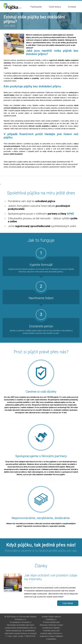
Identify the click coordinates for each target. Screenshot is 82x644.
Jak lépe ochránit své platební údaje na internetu (51, 577)
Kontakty (72, 7)
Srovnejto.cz (27, 622)
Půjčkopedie (36, 7)
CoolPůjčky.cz (51, 619)
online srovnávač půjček (13, 167)
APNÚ (70, 214)
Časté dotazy (55, 7)
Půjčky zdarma (54, 617)
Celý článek (68, 603)
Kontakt (45, 617)
